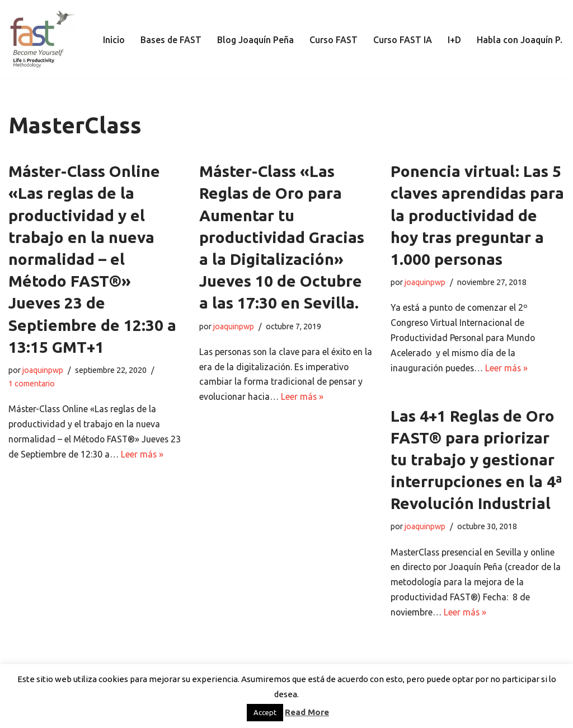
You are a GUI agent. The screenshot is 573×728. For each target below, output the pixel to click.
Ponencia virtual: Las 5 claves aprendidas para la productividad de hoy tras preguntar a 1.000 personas (477, 215)
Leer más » (155, 455)
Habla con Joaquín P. (519, 40)
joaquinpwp (43, 370)
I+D (453, 40)
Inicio (112, 40)
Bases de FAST (169, 40)
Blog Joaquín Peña (254, 40)
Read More (307, 712)
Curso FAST (332, 40)
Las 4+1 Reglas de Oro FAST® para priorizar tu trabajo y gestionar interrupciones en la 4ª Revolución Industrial (476, 460)
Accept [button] (265, 712)
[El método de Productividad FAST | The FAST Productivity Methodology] (42, 40)
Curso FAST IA (401, 40)
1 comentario (32, 384)
